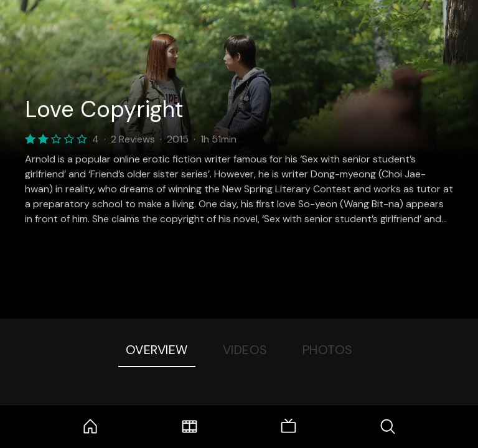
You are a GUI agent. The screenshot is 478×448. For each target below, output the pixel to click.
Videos (245, 350)
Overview (157, 350)
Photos (328, 350)
